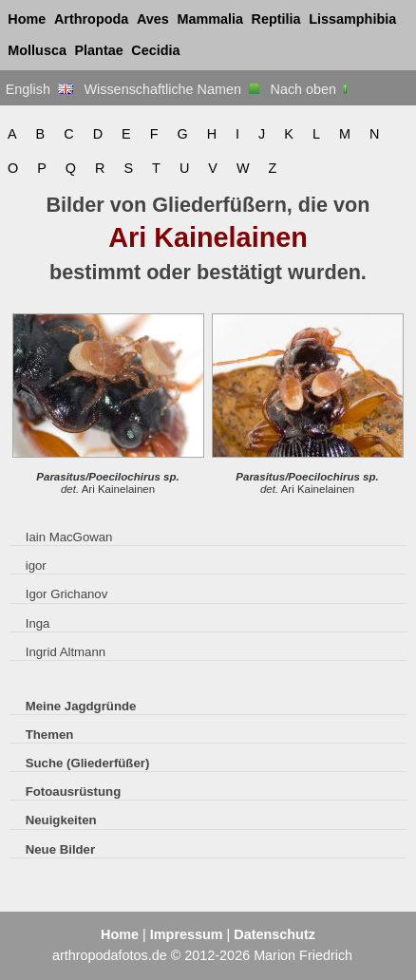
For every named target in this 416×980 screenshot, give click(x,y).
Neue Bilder (60, 849)
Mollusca (37, 50)
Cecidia (155, 50)
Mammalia (210, 19)
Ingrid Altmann (66, 652)
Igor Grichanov (67, 594)
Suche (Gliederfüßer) (88, 763)
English (39, 89)
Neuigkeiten (61, 820)
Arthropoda (91, 19)
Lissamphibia (352, 19)
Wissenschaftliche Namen (171, 89)
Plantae (99, 50)
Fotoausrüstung (73, 792)
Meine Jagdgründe (81, 706)
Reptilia (276, 19)
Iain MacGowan (69, 537)
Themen (50, 735)
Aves (153, 19)
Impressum (187, 934)
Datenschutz (274, 934)
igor (36, 565)
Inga (38, 623)
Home (27, 19)
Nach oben (311, 89)
